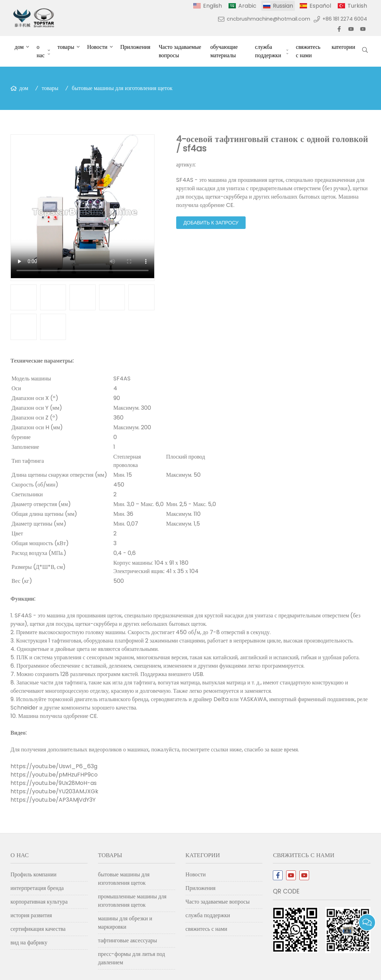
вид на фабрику (29, 942)
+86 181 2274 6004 (345, 19)
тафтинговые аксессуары (128, 940)
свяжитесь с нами (308, 51)
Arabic (247, 6)
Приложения (135, 47)
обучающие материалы (224, 51)
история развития (31, 915)
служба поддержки (268, 51)
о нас (41, 51)
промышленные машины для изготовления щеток (132, 901)
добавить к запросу (211, 223)
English (212, 6)
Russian (283, 6)
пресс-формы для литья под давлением (132, 958)
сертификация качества (38, 929)
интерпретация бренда (37, 888)
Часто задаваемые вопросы (180, 51)
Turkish (357, 6)
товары (66, 47)
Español (320, 6)
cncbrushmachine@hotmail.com (268, 19)
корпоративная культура (39, 902)
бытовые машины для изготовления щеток (122, 88)
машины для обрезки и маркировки (125, 923)
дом (19, 47)
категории (343, 47)
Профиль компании (33, 874)
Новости (97, 47)
